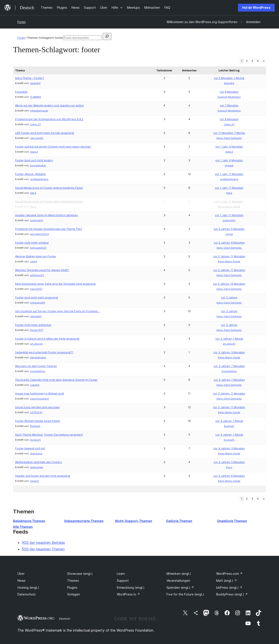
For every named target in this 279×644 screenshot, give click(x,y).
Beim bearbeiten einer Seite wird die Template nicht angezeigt (55, 284)
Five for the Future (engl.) (185, 594)
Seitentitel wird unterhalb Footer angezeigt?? (44, 352)
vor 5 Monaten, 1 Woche (229, 78)
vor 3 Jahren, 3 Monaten (229, 352)
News (21, 581)
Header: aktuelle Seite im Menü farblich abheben (46, 215)
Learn (121, 574)
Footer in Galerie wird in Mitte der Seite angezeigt (47, 339)
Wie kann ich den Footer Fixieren (36, 366)
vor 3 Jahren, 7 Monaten (229, 366)
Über (21, 574)
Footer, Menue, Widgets (30, 174)
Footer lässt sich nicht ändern (34, 160)
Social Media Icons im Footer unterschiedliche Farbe (49, 188)
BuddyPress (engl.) (232, 594)
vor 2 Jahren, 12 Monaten (229, 284)
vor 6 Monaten (229, 92)
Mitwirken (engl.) (179, 574)
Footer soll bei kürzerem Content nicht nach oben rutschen (53, 147)
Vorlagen (74, 594)
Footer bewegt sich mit (30, 448)
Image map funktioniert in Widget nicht (40, 394)
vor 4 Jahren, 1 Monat (229, 421)
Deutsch (65, 619)
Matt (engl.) (227, 581)
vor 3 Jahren (229, 298)
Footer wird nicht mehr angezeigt (37, 298)
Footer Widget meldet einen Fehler (38, 421)
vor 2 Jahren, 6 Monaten (229, 243)
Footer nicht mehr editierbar (33, 325)
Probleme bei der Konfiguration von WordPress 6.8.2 (49, 119)
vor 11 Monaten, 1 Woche (229, 133)
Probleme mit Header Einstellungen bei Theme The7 (49, 229)
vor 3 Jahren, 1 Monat (229, 339)
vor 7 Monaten (229, 105)
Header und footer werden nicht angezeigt (43, 476)
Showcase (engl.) (80, 574)
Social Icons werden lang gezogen (37, 407)
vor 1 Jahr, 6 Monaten (229, 147)
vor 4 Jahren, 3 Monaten (229, 448)
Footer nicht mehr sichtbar (32, 243)
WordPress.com (229, 574)
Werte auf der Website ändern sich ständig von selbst (49, 105)
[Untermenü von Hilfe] (117, 8)
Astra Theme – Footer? (30, 78)
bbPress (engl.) (229, 588)
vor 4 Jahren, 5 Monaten (229, 462)
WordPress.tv (128, 594)
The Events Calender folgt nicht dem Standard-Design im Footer (56, 380)
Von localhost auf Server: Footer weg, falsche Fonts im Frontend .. (57, 311)
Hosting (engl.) (28, 588)
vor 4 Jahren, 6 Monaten (229, 476)
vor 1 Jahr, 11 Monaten (229, 174)
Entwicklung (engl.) (131, 588)
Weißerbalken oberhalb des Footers (38, 462)
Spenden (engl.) (180, 588)
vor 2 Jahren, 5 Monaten (229, 229)
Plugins (72, 588)
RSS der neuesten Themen (43, 549)
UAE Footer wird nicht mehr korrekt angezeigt (45, 133)
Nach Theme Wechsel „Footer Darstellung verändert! (49, 435)
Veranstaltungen (178, 581)
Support (123, 581)
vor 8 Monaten (229, 119)
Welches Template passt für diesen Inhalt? (42, 270)
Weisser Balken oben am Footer (36, 256)
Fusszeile (21, 92)
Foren (22, 22)
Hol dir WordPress (256, 8)
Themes (73, 581)
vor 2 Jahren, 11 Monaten (229, 256)
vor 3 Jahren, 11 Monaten (229, 394)
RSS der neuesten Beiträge (43, 543)
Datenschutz (27, 594)
